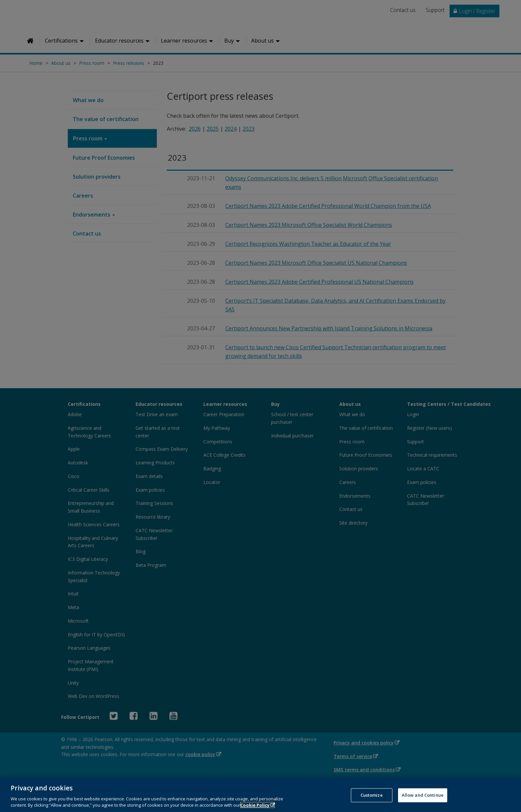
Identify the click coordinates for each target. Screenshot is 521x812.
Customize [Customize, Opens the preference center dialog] (372, 800)
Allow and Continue (423, 800)
